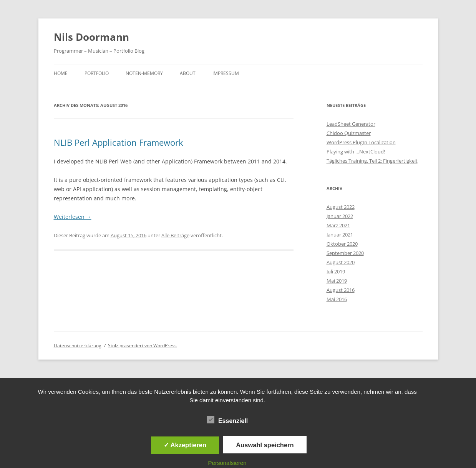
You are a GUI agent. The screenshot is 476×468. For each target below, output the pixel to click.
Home (61, 73)
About (188, 73)
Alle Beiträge (175, 235)
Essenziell (227, 420)
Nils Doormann (91, 37)
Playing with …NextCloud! (356, 152)
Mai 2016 (337, 299)
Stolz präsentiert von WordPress (142, 346)
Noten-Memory (144, 73)
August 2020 (341, 262)
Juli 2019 (336, 271)
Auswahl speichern (265, 445)
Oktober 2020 (342, 244)
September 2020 (345, 253)
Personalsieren (227, 463)
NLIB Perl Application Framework (119, 142)
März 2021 (338, 225)
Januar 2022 (340, 216)
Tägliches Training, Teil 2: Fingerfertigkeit (372, 161)
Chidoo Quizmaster (349, 133)
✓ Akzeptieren (185, 445)
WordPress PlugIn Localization (361, 142)
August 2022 (341, 207)
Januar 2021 (340, 235)
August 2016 (341, 290)
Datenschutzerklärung (78, 346)
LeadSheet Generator (351, 124)
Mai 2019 (337, 281)
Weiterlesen (73, 217)
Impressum (226, 73)
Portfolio (97, 73)
